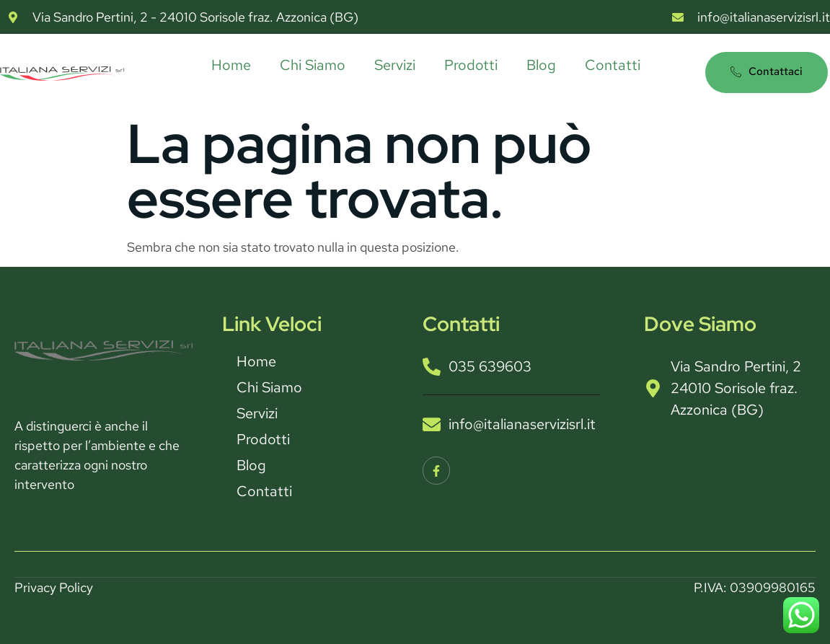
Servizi (395, 65)
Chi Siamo (313, 65)
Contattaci (767, 71)
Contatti (613, 65)
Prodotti (471, 65)
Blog (541, 65)
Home (231, 65)
